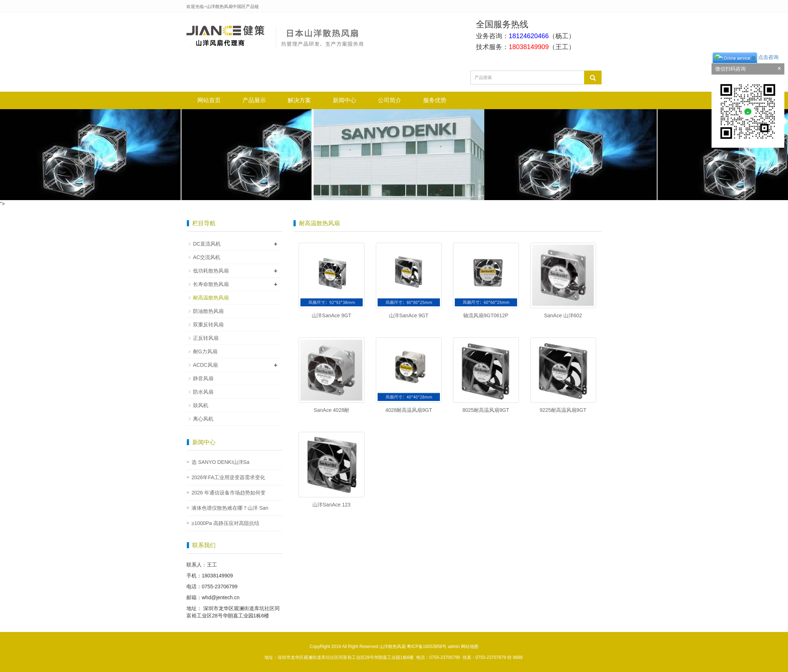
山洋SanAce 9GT (331, 315)
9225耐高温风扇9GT (563, 410)
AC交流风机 (207, 257)
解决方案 (299, 100)
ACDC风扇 (205, 365)
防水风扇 (203, 392)
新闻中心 (344, 100)
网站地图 (470, 647)
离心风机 (203, 419)
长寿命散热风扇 (211, 284)
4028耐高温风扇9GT (409, 410)
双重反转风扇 (208, 325)
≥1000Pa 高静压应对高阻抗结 (225, 523)
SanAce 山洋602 (563, 315)
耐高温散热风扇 (211, 298)
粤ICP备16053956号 (427, 647)
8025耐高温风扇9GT (486, 410)
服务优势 (435, 100)
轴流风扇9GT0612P (486, 315)
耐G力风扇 (205, 351)
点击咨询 (745, 57)
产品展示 (254, 100)
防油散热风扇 (208, 311)
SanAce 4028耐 (331, 410)
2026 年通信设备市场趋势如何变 (228, 493)
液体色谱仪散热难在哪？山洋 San (230, 508)
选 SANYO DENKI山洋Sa (220, 462)
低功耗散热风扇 (211, 271)
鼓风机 (201, 405)
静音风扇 (203, 378)
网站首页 (209, 100)
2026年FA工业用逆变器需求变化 (228, 477)
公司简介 (390, 100)
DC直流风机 (207, 244)
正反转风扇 (206, 338)
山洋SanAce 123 (331, 505)
